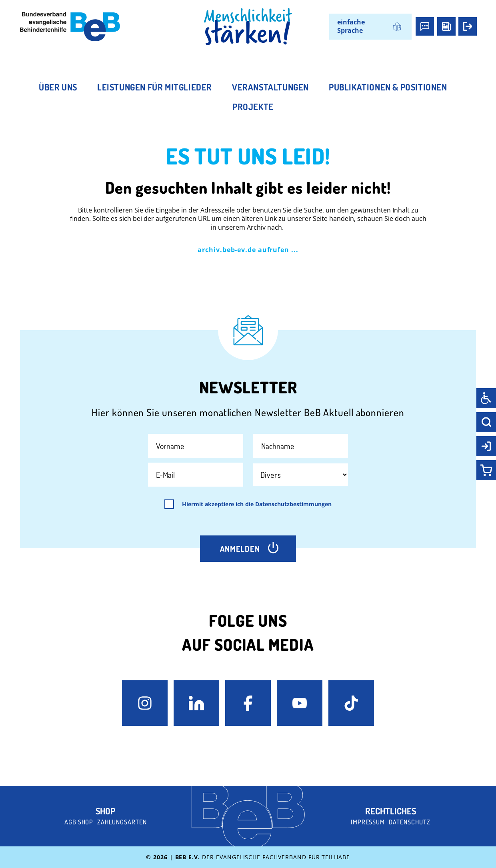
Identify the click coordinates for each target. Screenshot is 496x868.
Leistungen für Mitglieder (155, 87)
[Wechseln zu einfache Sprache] (370, 27)
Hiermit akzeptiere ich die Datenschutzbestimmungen (257, 504)
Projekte (253, 106)
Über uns (58, 87)
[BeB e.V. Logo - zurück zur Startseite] (70, 27)
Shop (105, 811)
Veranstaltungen (270, 87)
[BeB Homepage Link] (248, 27)
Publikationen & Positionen (388, 87)
